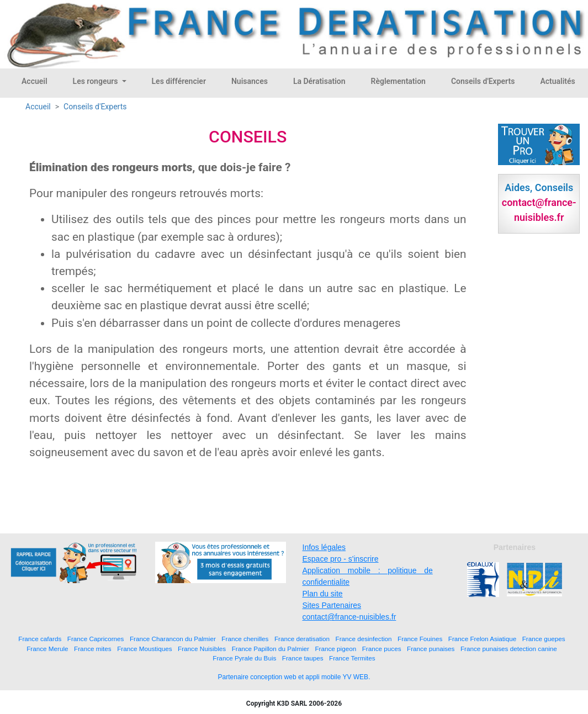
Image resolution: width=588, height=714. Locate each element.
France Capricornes (96, 639)
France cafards (40, 639)
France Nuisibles (202, 649)
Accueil (35, 81)
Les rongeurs (96, 81)
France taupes (303, 658)
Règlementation (398, 81)
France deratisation (302, 639)
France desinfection (364, 639)
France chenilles (245, 639)
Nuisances (250, 81)
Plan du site (323, 594)
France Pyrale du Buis (244, 658)
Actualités (557, 81)
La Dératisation (319, 81)
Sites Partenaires (332, 605)
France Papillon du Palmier (271, 649)
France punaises (431, 649)
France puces (382, 649)
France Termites (352, 658)
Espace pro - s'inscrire (341, 559)
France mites (93, 649)
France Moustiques (144, 649)
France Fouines (420, 639)
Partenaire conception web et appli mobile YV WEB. (294, 677)
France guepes (544, 639)
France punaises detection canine (509, 649)
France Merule (47, 649)
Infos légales (324, 547)
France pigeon (335, 649)
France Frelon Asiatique (482, 639)
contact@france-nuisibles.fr (349, 617)
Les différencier (179, 81)
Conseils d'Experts (483, 81)
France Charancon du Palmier (173, 639)
